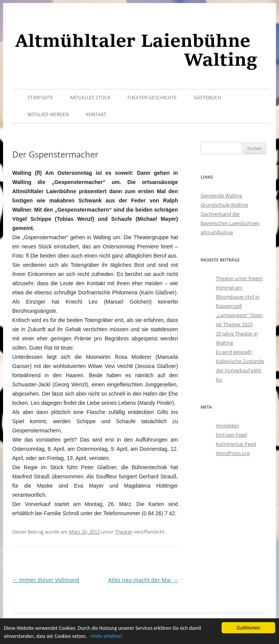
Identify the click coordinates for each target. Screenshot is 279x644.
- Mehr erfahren (105, 637)
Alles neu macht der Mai (143, 580)
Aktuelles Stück (90, 98)
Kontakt (96, 114)
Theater (124, 532)
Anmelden (228, 426)
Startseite (40, 98)
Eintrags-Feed (231, 435)
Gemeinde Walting (221, 195)
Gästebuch (207, 98)
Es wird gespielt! (234, 352)
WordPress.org (233, 453)
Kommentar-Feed (236, 444)
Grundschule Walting (224, 205)
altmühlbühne (217, 232)
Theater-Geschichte (152, 98)
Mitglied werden (48, 114)
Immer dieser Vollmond (46, 580)
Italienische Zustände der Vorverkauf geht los (240, 370)
